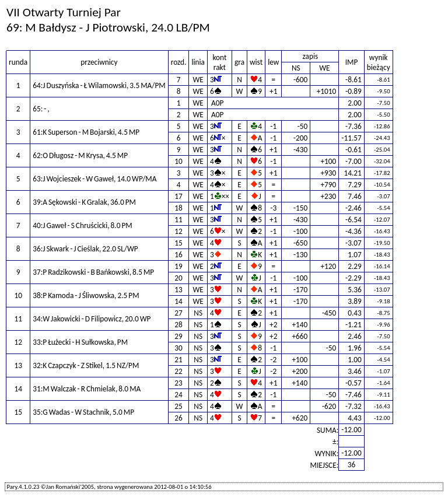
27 (178, 313)
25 (178, 406)
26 (178, 418)
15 (178, 243)
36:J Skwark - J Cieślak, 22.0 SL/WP (85, 249)
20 (178, 278)
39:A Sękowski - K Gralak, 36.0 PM (84, 202)
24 (178, 395)
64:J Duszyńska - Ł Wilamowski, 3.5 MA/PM (99, 85)
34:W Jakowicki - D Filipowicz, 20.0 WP (92, 319)
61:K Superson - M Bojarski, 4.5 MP (86, 132)
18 (178, 208)
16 (178, 255)
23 (178, 383)
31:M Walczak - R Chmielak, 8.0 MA (87, 389)
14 (178, 301)
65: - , (41, 109)
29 (178, 336)
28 (178, 325)
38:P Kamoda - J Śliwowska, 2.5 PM (86, 295)
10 (178, 161)
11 (178, 220)
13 (178, 290)
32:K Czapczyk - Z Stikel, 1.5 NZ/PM (86, 365)
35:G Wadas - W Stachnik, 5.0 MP (83, 412)
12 (178, 231)
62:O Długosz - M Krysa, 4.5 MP (80, 155)
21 (178, 360)
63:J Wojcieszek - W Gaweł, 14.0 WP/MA (94, 179)
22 (178, 371)
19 (178, 266)
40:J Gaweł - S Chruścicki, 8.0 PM (83, 225)
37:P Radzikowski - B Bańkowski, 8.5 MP (93, 272)
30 (178, 348)
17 (178, 196)
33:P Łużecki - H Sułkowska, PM (80, 342)
